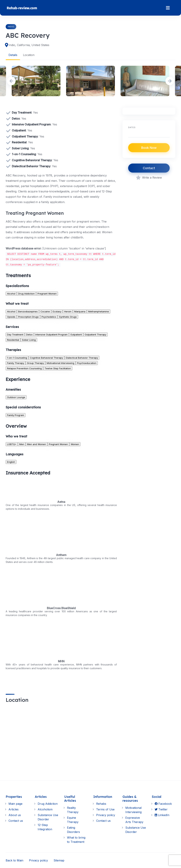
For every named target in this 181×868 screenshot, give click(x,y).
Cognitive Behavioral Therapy (46, 358)
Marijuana (80, 311)
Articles (14, 809)
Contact (149, 168)
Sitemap (59, 860)
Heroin (68, 311)
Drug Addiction (26, 293)
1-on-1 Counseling (17, 358)
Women (75, 444)
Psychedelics (49, 317)
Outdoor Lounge (16, 397)
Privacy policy (106, 815)
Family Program (16, 415)
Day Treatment (15, 334)
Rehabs (101, 804)
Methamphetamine (99, 311)
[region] (61, 740)
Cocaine (45, 311)
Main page (15, 804)
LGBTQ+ (12, 444)
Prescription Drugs (28, 317)
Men (22, 444)
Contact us (16, 821)
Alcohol (11, 293)
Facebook (163, 804)
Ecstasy (57, 311)
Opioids (11, 317)
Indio (11, 27)
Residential (13, 340)
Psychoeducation (87, 363)
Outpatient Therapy (95, 334)
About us (15, 815)
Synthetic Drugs (68, 317)
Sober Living (29, 340)
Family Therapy (16, 363)
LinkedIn (162, 815)
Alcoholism (45, 809)
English (11, 462)
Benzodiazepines (28, 311)
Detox (29, 334)
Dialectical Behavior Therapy (82, 358)
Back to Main (14, 860)
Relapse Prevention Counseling (24, 368)
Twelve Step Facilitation (58, 368)
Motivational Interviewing (60, 363)
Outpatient (76, 334)
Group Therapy (35, 363)
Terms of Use (105, 809)
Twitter (161, 809)
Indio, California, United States (29, 45)
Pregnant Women (47, 293)
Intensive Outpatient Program (51, 334)
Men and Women (37, 444)
